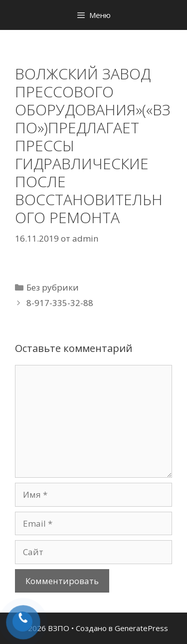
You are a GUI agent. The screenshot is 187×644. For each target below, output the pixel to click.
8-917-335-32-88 (60, 303)
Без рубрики (53, 287)
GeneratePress (141, 628)
